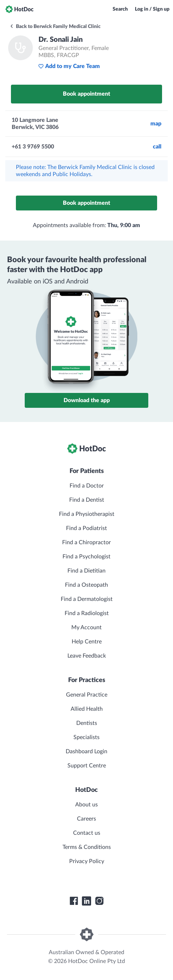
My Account (86, 627)
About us (86, 805)
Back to (55, 27)
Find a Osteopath (86, 585)
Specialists (86, 737)
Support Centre (87, 766)
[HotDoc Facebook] (74, 901)
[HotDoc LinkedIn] (86, 901)
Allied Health (87, 709)
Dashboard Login (86, 751)
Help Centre (87, 642)
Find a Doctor (87, 486)
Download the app (87, 400)
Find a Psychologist (86, 557)
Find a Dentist (87, 500)
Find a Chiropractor (86, 542)
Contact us (87, 833)
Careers (86, 819)
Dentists (87, 723)
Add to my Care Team (69, 66)
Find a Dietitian (86, 571)
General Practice (87, 695)
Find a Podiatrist (86, 528)
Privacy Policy (87, 861)
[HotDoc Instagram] (99, 901)
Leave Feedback (87, 656)
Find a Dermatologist (87, 599)
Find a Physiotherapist (87, 514)
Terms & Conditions (87, 847)
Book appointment (86, 94)
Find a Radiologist (87, 613)
